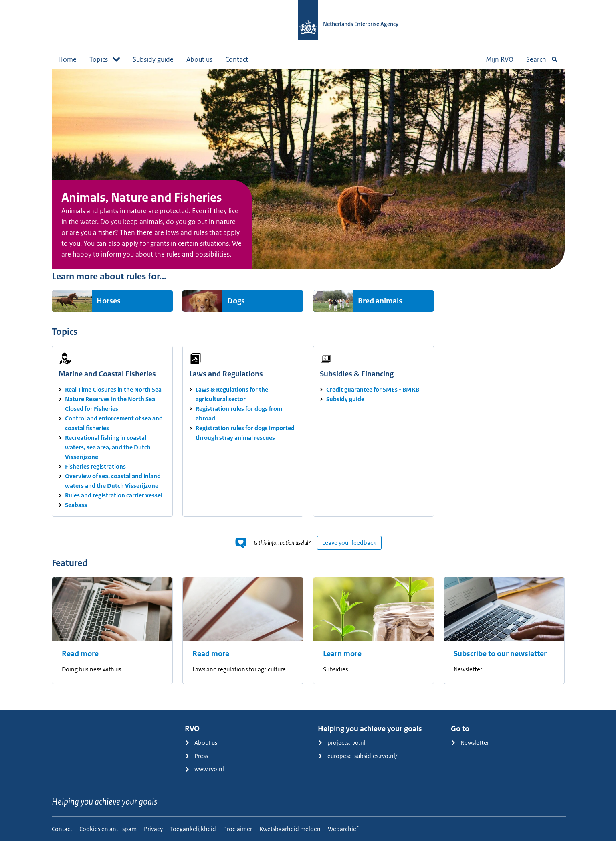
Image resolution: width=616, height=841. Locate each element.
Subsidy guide (153, 59)
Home (67, 59)
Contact (237, 59)
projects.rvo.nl (342, 743)
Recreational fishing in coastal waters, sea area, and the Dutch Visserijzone (108, 447)
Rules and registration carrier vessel (114, 495)
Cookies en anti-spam (108, 829)
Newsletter (470, 743)
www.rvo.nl (204, 769)
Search (542, 59)
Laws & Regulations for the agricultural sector (232, 394)
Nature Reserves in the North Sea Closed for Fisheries (110, 404)
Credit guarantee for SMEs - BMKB (373, 389)
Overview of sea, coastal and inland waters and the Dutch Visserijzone (113, 481)
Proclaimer (238, 829)
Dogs (236, 301)
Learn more (342, 654)
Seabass (76, 505)
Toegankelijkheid (193, 829)
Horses (109, 301)
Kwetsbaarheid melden (290, 829)
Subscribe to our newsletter (500, 654)
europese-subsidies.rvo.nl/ (357, 756)
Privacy (153, 829)
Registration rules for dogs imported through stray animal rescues (245, 433)
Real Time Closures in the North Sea (113, 389)
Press (196, 756)
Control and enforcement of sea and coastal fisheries (114, 423)
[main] (308, 389)
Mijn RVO (500, 59)
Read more (80, 654)
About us (199, 59)
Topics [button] (105, 59)
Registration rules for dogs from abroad (239, 413)
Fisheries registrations (95, 466)
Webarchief (343, 829)
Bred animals (380, 301)
